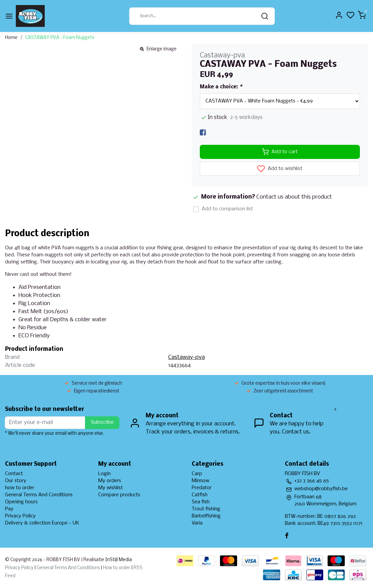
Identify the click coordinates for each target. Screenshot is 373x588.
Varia (197, 523)
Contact (14, 474)
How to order (117, 568)
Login (104, 474)
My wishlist (110, 488)
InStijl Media (118, 560)
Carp (197, 474)
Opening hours (21, 502)
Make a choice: (221, 87)
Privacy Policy (20, 516)
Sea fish (201, 502)
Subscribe (102, 422)
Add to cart (280, 152)
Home (11, 38)
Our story (16, 481)
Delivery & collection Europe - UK (42, 523)
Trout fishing (206, 509)
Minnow (200, 481)
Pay (9, 509)
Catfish (200, 495)
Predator (202, 488)
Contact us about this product (294, 197)
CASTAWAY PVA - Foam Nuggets (60, 38)
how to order (20, 488)
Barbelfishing (206, 516)
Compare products (119, 495)
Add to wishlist (280, 169)
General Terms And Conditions (39, 495)
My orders (110, 481)
